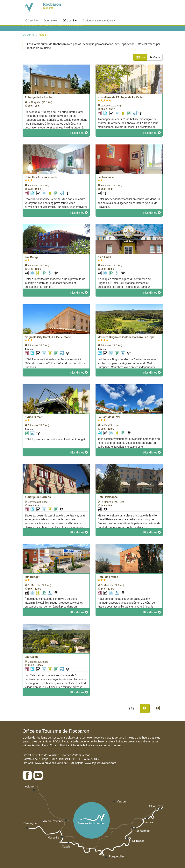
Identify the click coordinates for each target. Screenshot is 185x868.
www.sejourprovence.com (101, 763)
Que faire (50, 20)
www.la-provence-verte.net (51, 763)
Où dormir (70, 20)
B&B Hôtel (104, 257)
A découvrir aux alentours (99, 20)
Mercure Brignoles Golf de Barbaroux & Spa (126, 337)
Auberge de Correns (38, 497)
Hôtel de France (108, 577)
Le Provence (106, 177)
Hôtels (43, 35)
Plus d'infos (79, 133)
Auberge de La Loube (39, 97)
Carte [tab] (155, 57)
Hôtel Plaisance (108, 497)
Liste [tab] (140, 57)
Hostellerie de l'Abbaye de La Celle (120, 97)
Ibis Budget (32, 257)
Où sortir (32, 20)
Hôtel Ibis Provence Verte (41, 177)
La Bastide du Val (109, 417)
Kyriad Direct (33, 417)
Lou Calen (31, 657)
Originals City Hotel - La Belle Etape (48, 337)
